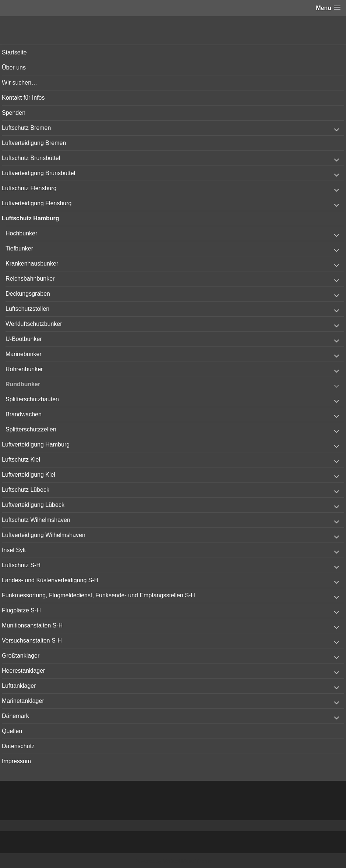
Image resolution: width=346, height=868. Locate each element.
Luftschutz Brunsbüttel (31, 158)
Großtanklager (21, 656)
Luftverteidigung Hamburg (36, 444)
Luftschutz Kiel (21, 460)
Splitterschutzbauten (32, 399)
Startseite (14, 52)
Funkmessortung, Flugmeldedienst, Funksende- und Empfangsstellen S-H (98, 595)
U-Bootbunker (24, 339)
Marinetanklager (23, 701)
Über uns (14, 67)
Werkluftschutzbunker (34, 324)
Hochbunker (21, 233)
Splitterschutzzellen (31, 429)
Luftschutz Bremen (26, 128)
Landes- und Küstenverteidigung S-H (50, 580)
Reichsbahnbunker (30, 279)
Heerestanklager (23, 671)
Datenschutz (18, 746)
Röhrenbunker (24, 369)
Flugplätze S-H (21, 610)
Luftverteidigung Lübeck (33, 505)
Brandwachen (24, 414)
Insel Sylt (14, 550)
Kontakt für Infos (23, 98)
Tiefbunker (19, 248)
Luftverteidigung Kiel (29, 475)
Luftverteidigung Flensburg (37, 203)
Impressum (16, 761)
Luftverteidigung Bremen (34, 143)
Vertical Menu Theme (187, 861)
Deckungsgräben (28, 294)
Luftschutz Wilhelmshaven (36, 520)
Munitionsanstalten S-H (32, 625)
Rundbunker (23, 384)
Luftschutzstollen (27, 309)
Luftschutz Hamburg (31, 218)
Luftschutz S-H (21, 565)
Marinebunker (24, 354)
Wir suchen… (20, 83)
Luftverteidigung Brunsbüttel (38, 173)
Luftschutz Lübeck (26, 490)
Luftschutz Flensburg (29, 188)
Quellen (12, 731)
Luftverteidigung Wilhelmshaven (44, 535)
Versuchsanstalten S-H (32, 641)
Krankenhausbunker (32, 264)
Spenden (14, 113)
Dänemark (15, 716)
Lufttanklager (19, 686)
